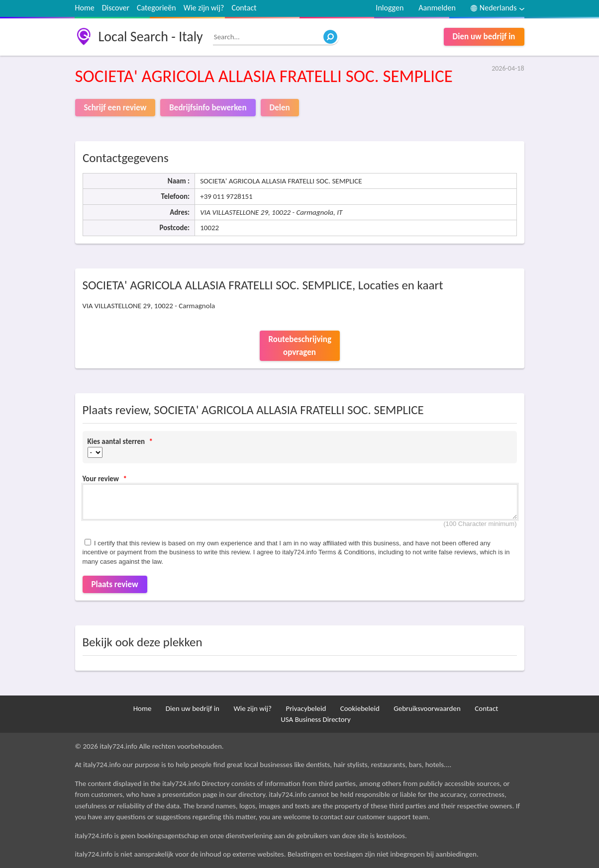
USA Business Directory (316, 719)
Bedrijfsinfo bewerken (208, 108)
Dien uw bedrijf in (484, 37)
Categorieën (156, 8)
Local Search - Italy (151, 37)
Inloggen (390, 8)
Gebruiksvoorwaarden (427, 708)
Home (85, 8)
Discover (116, 8)
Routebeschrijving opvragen (300, 346)
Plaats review (115, 584)
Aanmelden (437, 8)
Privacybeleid (306, 708)
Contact (244, 8)
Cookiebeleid (360, 708)
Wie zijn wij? (204, 8)
